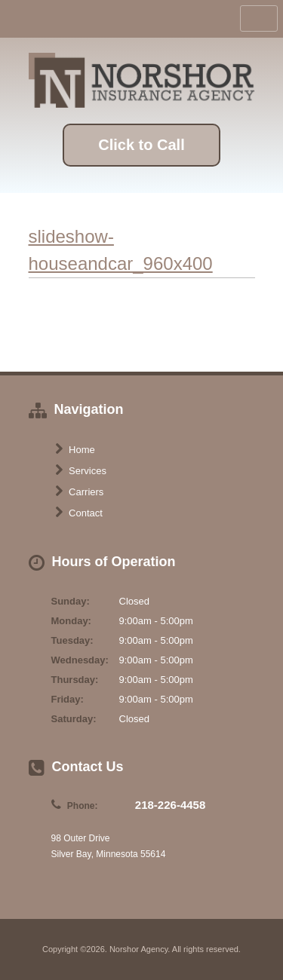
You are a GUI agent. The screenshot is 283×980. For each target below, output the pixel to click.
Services (81, 470)
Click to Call (141, 145)
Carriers (80, 492)
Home (75, 449)
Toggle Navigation (259, 18)
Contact (79, 513)
